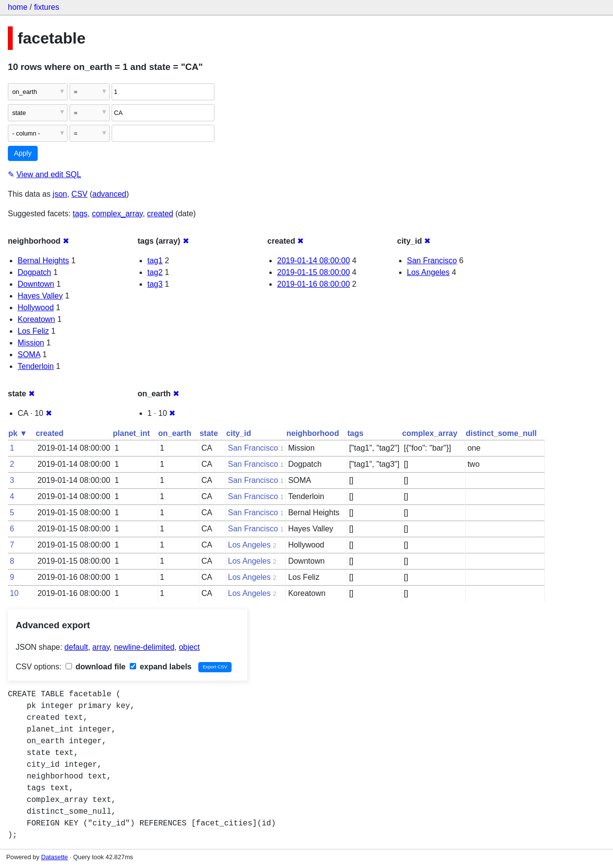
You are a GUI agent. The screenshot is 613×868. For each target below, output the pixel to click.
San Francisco (432, 261)
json (60, 194)
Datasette (55, 857)
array (101, 647)
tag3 (155, 284)
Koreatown (36, 319)
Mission (31, 343)
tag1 (155, 261)
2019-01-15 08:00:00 (314, 272)
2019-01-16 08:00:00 (314, 284)
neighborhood (313, 433)
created (160, 214)
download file (96, 667)
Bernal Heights (43, 261)
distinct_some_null (501, 433)
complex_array (118, 214)
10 (14, 593)
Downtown (36, 284)
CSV (80, 194)
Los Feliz (33, 331)
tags (80, 214)
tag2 (155, 272)
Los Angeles (428, 272)
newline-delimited (144, 647)
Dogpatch (35, 272)
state (209, 433)
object (189, 647)
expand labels (161, 667)
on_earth (175, 433)
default (76, 647)
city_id (239, 433)
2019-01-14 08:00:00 (314, 261)
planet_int (132, 433)
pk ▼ (18, 433)
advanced (109, 194)
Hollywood (36, 308)
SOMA (29, 354)
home (18, 7)
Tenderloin (36, 366)
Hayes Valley (40, 296)
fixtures (47, 7)
